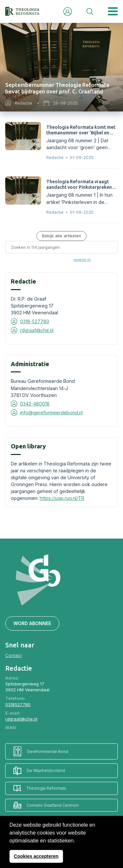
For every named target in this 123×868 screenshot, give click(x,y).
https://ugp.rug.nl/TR (62, 498)
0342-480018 (35, 404)
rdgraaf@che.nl (37, 330)
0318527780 (18, 704)
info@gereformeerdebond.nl (51, 413)
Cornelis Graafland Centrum (46, 805)
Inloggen (68, 11)
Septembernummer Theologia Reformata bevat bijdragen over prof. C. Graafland (57, 88)
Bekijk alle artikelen (61, 236)
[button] (77, 841)
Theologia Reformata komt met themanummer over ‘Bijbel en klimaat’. (81, 133)
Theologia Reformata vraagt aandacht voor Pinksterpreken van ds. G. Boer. (79, 187)
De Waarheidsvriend (39, 771)
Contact (13, 655)
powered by (82, 260)
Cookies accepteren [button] (36, 856)
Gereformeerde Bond (41, 751)
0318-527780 (35, 321)
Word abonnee (32, 623)
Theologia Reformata (40, 788)
